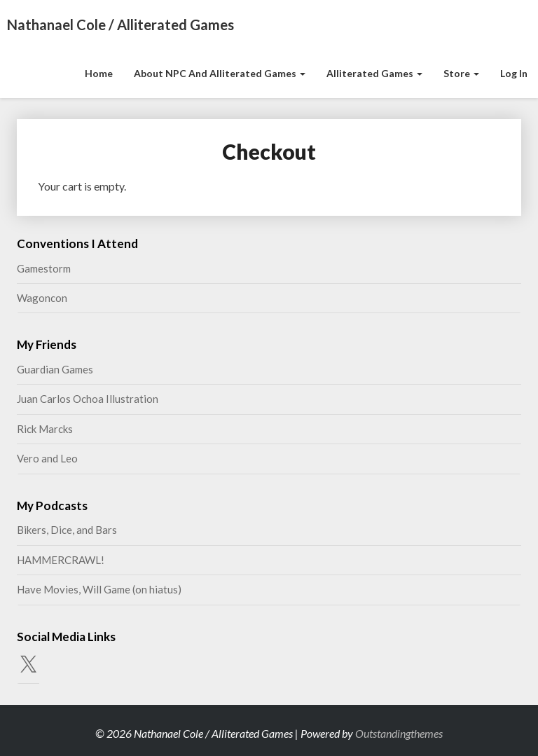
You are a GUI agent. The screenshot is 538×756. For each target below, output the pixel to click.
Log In (514, 73)
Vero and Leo (47, 458)
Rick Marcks (45, 429)
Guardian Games (55, 369)
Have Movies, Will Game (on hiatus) (99, 589)
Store (461, 73)
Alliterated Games (374, 73)
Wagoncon (42, 298)
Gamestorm (44, 268)
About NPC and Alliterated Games (220, 73)
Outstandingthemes (399, 733)
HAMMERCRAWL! (61, 560)
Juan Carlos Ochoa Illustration (88, 399)
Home (99, 73)
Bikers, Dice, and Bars (67, 530)
